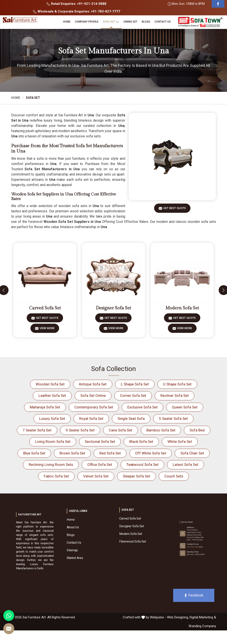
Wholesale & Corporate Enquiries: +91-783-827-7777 (77, 11)
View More (47, 330)
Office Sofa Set (100, 465)
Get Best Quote (175, 210)
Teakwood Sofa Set (142, 465)
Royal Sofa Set (91, 419)
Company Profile (87, 22)
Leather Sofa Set (52, 396)
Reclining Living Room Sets (51, 465)
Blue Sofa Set (34, 453)
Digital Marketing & (203, 617)
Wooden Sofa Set (50, 384)
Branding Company (202, 626)
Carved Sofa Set (45, 308)
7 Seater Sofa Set (37, 430)
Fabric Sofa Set (56, 476)
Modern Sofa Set (182, 308)
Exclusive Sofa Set (143, 407)
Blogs (146, 22)
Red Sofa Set (110, 453)
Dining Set (131, 22)
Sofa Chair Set (192, 453)
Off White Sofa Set (151, 453)
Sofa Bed (197, 430)
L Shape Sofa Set (135, 384)
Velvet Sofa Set (96, 476)
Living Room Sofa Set (53, 442)
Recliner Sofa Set (175, 396)
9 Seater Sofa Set (80, 430)
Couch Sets (174, 476)
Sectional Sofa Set (100, 442)
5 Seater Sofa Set (173, 419)
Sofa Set (111, 22)
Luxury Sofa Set (52, 419)
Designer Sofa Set (113, 308)
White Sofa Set (180, 442)
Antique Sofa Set (93, 384)
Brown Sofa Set (72, 453)
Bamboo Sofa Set (161, 430)
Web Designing (178, 617)
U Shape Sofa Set (177, 384)
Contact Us (163, 22)
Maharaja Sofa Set (45, 407)
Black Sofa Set (141, 442)
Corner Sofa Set (133, 396)
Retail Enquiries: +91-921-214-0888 (77, 4)
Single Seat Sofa (131, 419)
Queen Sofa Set (185, 407)
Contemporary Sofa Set (94, 407)
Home (67, 22)
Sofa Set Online (93, 396)
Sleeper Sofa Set (136, 476)
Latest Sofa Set (186, 465)
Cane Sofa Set (121, 430)
